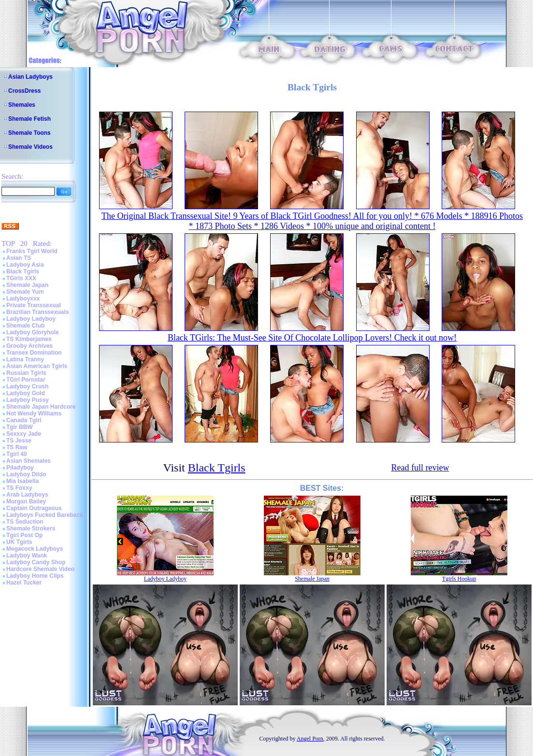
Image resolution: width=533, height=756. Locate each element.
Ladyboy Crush (27, 386)
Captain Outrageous (34, 508)
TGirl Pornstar (26, 380)
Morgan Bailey (26, 501)
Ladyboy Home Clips (35, 576)
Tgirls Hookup (459, 579)
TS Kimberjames (29, 339)
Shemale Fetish (29, 119)
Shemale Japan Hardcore (41, 407)
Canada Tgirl (24, 420)
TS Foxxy (19, 488)
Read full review (420, 468)
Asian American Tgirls (37, 366)
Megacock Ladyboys (35, 549)
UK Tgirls (19, 542)
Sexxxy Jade (24, 434)
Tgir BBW (20, 427)
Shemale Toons (29, 133)
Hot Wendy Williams (34, 414)
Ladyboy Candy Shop (36, 562)
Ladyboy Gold (26, 393)
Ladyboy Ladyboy (31, 319)
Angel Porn (310, 739)
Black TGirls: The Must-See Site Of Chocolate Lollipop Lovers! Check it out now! (312, 338)
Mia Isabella (22, 481)
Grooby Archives (29, 346)
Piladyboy (20, 468)
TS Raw (17, 447)
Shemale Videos (30, 147)
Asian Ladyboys (30, 77)
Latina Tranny (25, 359)
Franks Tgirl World (32, 251)
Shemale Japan (27, 285)
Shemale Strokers (31, 528)
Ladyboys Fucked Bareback (45, 515)
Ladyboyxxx (23, 299)
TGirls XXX (21, 278)
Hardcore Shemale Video (40, 569)
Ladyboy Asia (25, 265)
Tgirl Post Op (24, 535)
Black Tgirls (23, 271)
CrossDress (24, 91)
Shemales (22, 105)
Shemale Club (25, 326)
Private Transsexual (34, 305)
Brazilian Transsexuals (37, 312)
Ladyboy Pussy (28, 400)
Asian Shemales (29, 461)
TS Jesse (19, 441)
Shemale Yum (25, 292)
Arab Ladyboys (27, 495)
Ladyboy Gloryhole (33, 332)
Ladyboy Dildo (26, 474)
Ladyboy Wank (27, 556)
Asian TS (19, 258)
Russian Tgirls (26, 373)
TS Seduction (25, 522)
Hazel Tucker (24, 583)
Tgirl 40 (17, 454)
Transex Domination (34, 353)
